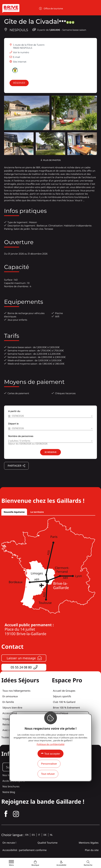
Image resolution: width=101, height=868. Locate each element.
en (27, 835)
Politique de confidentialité (51, 744)
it (39, 835)
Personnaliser (49, 764)
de (45, 835)
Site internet (20, 62)
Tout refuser (48, 774)
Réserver (19, 83)
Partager (17, 466)
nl (51, 835)
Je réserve (50, 452)
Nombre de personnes (21, 436)
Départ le (13, 424)
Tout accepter (52, 754)
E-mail (17, 57)
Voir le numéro (21, 52)
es (33, 835)
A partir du (14, 411)
